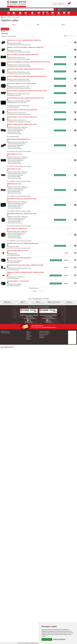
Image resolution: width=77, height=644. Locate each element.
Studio (47, 13)
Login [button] (55, 4)
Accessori (59, 13)
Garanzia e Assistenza (44, 333)
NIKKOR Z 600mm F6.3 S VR (14, 169)
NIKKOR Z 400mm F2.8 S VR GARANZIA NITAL (18, 139)
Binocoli (64, 13)
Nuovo (8, 31)
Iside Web (14, 346)
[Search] (32, 9)
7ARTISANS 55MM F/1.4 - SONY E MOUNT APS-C (19, 258)
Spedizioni (42, 338)
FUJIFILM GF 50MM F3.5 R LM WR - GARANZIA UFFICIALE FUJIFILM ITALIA (26, 98)
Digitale (9, 13)
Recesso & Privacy (44, 334)
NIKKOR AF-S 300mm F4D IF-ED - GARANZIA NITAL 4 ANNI (22, 124)
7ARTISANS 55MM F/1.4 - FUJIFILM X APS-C (18, 281)
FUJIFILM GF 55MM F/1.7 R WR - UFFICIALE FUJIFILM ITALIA (22, 110)
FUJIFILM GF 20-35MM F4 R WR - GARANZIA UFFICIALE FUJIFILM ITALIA (25, 69)
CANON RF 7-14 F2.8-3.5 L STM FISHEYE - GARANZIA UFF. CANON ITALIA (25, 47)
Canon (13, 25)
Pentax (63, 25)
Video (39, 13)
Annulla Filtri (13, 29)
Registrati (29, 333)
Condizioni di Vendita (44, 331)
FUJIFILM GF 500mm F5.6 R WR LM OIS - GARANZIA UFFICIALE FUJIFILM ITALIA (27, 91)
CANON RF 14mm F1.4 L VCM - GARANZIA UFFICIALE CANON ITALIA (24, 40)
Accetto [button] (44, 639)
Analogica (14, 13)
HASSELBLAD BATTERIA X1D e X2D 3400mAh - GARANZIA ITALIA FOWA (25, 265)
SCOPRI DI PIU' (29, 322)
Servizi (28, 334)
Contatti (29, 339)
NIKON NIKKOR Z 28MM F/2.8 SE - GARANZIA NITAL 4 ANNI (22, 214)
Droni (43, 13)
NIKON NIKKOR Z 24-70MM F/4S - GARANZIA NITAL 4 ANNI (22, 199)
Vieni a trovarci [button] (62, 9)
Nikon (38, 25)
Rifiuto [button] (50, 639)
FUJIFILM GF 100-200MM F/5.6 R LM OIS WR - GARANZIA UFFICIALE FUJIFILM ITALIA (28, 62)
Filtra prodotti (5, 29)
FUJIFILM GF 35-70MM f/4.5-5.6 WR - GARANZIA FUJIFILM (22, 84)
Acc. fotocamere (32, 13)
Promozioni (29, 336)
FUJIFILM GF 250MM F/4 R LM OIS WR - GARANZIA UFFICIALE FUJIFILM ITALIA (27, 76)
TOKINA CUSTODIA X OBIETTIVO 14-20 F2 (18, 251)
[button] (55, 9)
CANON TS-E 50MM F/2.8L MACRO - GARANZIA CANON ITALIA (23, 55)
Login (28, 331)
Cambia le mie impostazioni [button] (59, 639)
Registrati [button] (62, 4)
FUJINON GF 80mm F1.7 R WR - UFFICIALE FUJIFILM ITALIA (22, 117)
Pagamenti (42, 336)
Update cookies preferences (7, 347)
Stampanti (53, 13)
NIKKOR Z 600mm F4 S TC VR (14, 154)
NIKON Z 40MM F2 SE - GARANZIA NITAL (17, 229)
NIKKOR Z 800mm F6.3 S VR (14, 184)
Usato (69, 13)
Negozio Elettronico (8, 346)
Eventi (28, 338)
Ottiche (26, 13)
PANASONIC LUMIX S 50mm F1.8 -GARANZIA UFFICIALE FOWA (23, 243)
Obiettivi (9, 17)
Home (5, 17)
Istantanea (20, 13)
